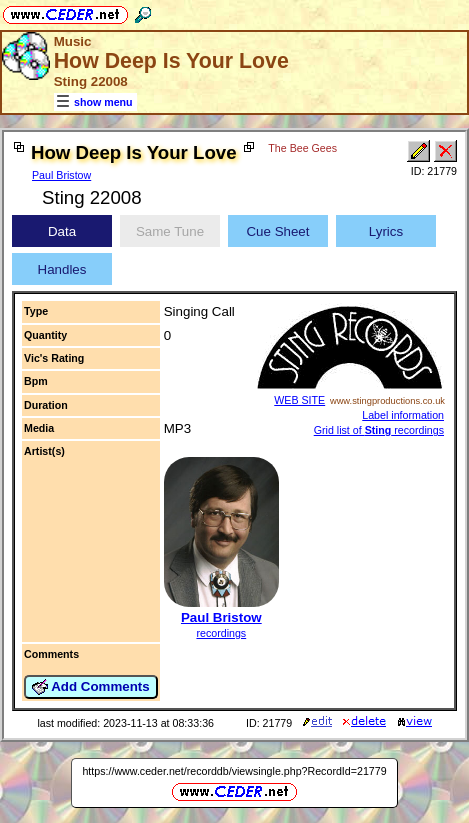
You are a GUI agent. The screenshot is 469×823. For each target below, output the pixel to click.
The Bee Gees (302, 148)
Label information (403, 415)
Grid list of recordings (379, 430)
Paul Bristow (61, 175)
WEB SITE (299, 400)
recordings (221, 633)
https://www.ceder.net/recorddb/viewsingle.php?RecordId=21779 (234, 771)
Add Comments (91, 687)
